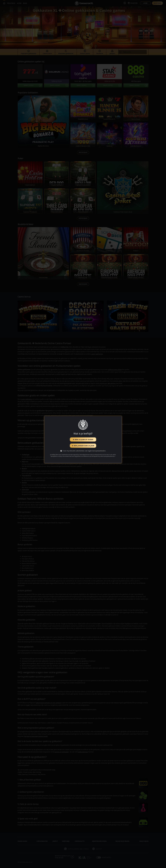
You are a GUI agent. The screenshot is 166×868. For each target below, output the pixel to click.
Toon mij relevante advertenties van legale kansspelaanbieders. (84, 451)
